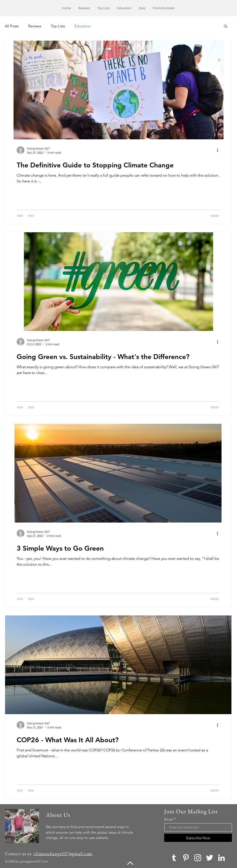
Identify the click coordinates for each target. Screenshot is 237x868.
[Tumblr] (174, 858)
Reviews (35, 26)
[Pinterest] (186, 858)
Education (83, 26)
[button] (226, 26)
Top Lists (58, 26)
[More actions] (219, 150)
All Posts (12, 26)
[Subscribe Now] (198, 838)
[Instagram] (198, 858)
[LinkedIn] (221, 858)
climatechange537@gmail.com (63, 854)
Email (169, 819)
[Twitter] (210, 858)
